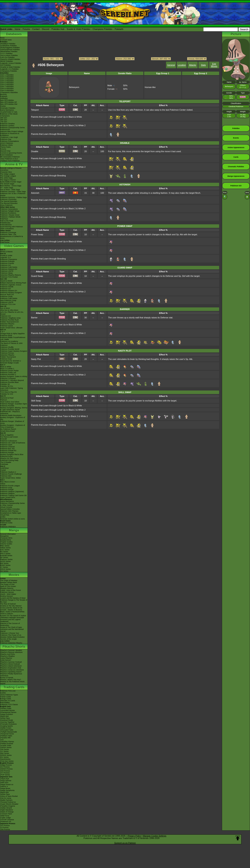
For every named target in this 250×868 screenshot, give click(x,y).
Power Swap (37, 234)
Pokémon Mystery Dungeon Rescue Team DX (11, 294)
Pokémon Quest (7, 326)
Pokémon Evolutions (8, 213)
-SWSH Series (6, 747)
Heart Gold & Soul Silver (10, 402)
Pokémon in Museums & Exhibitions (10, 134)
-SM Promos (5, 771)
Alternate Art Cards (8, 701)
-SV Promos (5, 767)
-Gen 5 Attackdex (7, 83)
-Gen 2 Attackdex (7, 77)
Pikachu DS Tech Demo (9, 458)
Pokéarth (119, 29)
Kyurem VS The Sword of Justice (13, 616)
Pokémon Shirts (6, 145)
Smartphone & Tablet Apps (11, 513)
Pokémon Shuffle (7, 347)
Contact (36, 29)
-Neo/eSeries (5, 759)
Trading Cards (14, 687)
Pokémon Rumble (7, 406)
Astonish (35, 193)
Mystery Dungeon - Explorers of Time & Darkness (13, 426)
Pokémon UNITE (7, 271)
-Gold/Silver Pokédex (8, 46)
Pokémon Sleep (6, 273)
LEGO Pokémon (7, 143)
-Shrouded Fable (7, 730)
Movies (14, 575)
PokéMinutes (5, 223)
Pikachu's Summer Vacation (11, 650)
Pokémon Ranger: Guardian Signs (14, 404)
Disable (35, 151)
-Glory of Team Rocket (9, 796)
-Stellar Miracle (6, 808)
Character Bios (6, 172)
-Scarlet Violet (6, 746)
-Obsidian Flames (7, 742)
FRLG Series (5, 554)
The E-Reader (6, 462)
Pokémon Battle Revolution (11, 415)
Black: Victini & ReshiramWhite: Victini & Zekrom (12, 613)
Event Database (6, 155)
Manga (14, 530)
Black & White (6, 367)
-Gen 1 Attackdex (7, 75)
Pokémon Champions (9, 259)
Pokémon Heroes (7, 592)
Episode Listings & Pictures (11, 168)
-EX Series (4, 757)
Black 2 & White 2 (7, 369)
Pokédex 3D (5, 384)
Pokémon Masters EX (9, 269)
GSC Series (5, 550)
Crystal (3, 470)
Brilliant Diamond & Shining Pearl (13, 283)
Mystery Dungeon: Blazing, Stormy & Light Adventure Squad (14, 409)
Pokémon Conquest (8, 378)
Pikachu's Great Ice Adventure (12, 670)
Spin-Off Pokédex (7, 100)
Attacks (193, 65)
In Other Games (6, 505)
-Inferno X (4, 786)
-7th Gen (4, 122)
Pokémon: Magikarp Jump (10, 318)
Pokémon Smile (6, 296)
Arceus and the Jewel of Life (11, 608)
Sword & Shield (6, 281)
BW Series (4, 563)
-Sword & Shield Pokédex (10, 59)
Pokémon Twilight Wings (10, 211)
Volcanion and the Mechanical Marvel (12, 630)
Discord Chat (5, 151)
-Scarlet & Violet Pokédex (10, 67)
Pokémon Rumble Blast (9, 382)
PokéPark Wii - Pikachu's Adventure (10, 413)
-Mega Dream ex (7, 785)
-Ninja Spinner (6, 781)
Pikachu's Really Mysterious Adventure (11, 675)
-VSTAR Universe (7, 820)
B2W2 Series (5, 565)
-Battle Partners (6, 800)
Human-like (150, 87)
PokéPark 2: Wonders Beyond (12, 380)
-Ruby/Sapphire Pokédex (10, 48)
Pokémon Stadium (7, 493)
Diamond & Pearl (7, 398)
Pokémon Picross (7, 353)
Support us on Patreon (125, 843)
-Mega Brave (5, 788)
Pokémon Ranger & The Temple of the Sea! (14, 601)
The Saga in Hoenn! (8, 180)
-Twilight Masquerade (9, 732)
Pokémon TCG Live (8, 304)
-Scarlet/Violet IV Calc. (9, 112)
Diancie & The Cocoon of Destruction (10, 624)
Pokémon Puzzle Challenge (11, 474)
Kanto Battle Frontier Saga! (11, 182)
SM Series (4, 571)
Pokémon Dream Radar (9, 371)
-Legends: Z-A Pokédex (9, 69)
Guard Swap (37, 276)
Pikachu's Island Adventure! (11, 666)
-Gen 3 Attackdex (7, 79)
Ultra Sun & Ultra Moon (9, 310)
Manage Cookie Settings (155, 836)
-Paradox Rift (5, 738)
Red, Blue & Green (8, 482)
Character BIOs (6, 538)
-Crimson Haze (6, 814)
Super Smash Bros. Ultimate (11, 328)
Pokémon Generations (9, 209)
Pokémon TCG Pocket (9, 277)
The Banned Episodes (9, 203)
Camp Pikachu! (6, 658)
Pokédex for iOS (7, 394)
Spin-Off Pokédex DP (8, 102)
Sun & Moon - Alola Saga (10, 190)
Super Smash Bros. (8, 497)
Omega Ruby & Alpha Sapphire (12, 334)
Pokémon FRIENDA (8, 527)
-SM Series (5, 749)
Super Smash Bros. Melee (10, 478)
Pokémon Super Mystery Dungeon (14, 351)
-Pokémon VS (6, 822)
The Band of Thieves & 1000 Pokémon (11, 344)
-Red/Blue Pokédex (8, 44)
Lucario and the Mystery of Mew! (13, 598)
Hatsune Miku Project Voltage (12, 131)
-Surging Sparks (7, 726)
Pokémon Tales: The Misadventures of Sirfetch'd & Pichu (12, 236)
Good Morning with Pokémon (12, 227)
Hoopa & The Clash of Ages (11, 627)
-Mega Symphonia (7, 790)
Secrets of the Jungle (8, 639)
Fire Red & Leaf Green (9, 437)
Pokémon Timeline (7, 124)
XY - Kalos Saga (7, 188)
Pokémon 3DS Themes (9, 511)
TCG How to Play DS (8, 392)
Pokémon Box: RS (7, 449)
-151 (2, 740)
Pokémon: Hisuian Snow (10, 215)
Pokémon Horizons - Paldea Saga (13, 197)
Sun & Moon (5, 308)
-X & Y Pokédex (6, 53)
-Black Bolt (4, 716)
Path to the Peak (7, 221)
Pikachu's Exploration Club (11, 668)
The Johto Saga (6, 178)
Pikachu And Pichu (8, 654)
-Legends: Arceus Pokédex (11, 63)
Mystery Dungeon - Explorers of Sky (13, 418)
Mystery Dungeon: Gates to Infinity (14, 376)
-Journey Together (7, 722)
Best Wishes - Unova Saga (11, 186)
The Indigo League (8, 174)
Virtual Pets (5, 515)
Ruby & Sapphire (7, 435)
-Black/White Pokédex (9, 51)
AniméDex (4, 170)
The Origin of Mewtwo (9, 580)
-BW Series (5, 753)
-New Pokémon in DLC (9, 159)
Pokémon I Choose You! (10, 633)
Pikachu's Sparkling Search (11, 672)
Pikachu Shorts (14, 647)
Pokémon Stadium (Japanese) (12, 492)
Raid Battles (5, 703)
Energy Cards (6, 699)
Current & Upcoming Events (11, 153)
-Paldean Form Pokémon (10, 161)
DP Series (4, 557)
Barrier (34, 318)
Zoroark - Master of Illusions (11, 610)
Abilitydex (4, 98)
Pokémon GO (6, 265)
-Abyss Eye (5, 779)
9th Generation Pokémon (10, 157)
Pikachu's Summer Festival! (11, 662)
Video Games (14, 246)
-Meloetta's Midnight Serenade (12, 618)
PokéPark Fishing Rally (9, 460)
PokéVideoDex (6, 225)
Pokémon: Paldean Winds (10, 217)
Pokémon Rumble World (10, 349)
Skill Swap (36, 401)
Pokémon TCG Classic (9, 705)
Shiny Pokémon (6, 205)
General (171, 65)
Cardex (3, 106)
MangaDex (4, 536)
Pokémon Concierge (8, 233)
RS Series (4, 552)
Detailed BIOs (6, 540)
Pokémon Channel (7, 447)
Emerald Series (6, 556)
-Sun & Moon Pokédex (9, 55)
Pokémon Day (6, 139)
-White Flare (5, 718)
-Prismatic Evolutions (8, 724)
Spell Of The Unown (8, 586)
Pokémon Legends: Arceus (11, 285)
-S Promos (4, 827)
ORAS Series (5, 569)
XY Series (4, 567)
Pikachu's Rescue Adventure (11, 652)
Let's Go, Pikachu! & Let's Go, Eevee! (12, 313)
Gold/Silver (4, 468)
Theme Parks (5, 147)
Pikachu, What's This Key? (11, 680)
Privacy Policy (134, 836)
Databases (14, 34)
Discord (46, 29)
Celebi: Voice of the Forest (11, 590)
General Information (8, 534)
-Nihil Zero (4, 783)
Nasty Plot (36, 359)
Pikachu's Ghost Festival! (10, 664)
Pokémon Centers (7, 126)
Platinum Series (6, 559)
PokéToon (4, 219)
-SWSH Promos (6, 769)
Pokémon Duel (6, 359)
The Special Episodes (9, 201)
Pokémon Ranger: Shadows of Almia (12, 422)
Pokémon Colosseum (9, 441)
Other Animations (7, 229)
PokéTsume (5, 242)
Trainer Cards (6, 697)
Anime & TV (14, 164)
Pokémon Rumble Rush (9, 320)
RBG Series (5, 546)
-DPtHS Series (6, 755)
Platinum (4, 400)
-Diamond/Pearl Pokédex (10, 50)
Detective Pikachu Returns (11, 275)
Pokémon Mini (6, 476)
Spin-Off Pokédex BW (9, 104)
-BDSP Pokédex (7, 61)
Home (17, 29)
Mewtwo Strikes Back (9, 582)
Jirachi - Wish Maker (8, 594)
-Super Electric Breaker (9, 804)
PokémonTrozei (6, 456)
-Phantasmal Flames (8, 712)
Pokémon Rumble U (8, 375)
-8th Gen (4, 120)
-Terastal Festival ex (8, 802)
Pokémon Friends (7, 263)
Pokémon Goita (6, 523)
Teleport (35, 110)
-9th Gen (4, 118)
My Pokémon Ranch (8, 429)
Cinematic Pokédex (8, 108)
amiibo (3, 517)
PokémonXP (5, 130)
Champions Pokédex (103, 29)
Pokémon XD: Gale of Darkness (13, 443)
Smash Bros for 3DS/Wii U (11, 361)
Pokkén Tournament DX (9, 322)
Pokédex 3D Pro (7, 386)
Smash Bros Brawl (7, 431)
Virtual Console (6, 507)
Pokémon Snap (6, 488)
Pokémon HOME (7, 287)
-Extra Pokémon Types (9, 695)
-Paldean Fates (6, 736)
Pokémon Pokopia (7, 261)
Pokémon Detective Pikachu (11, 643)
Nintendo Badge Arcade (9, 363)
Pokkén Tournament (8, 357)
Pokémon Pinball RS (8, 451)
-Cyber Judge (5, 818)
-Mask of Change (7, 812)
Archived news (6, 40)
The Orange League (8, 176)
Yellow (3, 484)
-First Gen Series (7, 761)
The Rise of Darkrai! (8, 604)
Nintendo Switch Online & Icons (12, 519)
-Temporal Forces (7, 734)
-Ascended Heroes (8, 710)
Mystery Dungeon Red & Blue (12, 454)
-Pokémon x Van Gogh (9, 137)
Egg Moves (214, 65)
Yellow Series (5, 548)
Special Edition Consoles (10, 509)
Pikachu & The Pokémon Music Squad (12, 683)
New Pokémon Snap (8, 300)
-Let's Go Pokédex (7, 57)
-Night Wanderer (7, 810)
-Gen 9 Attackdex (7, 91)
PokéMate (4, 464)
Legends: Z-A (5, 257)
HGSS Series (5, 561)
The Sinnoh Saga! (7, 184)
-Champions (5, 116)
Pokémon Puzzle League (10, 486)
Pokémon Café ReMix (9, 267)
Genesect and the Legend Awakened (10, 620)
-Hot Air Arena (6, 798)
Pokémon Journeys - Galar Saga (13, 192)
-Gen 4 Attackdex (7, 81)
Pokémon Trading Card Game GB (13, 495)
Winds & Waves (6, 252)
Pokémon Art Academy (9, 341)
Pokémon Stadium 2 (8, 472)
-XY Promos (5, 773)
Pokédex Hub (58, 29)
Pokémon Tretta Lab (8, 373)
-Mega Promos (6, 765)
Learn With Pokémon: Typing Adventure (11, 389)
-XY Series (4, 751)
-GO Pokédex (6, 65)
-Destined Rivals (7, 720)
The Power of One (7, 584)
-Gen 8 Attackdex (7, 89)
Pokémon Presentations (10, 141)
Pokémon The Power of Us (11, 635)
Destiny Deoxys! (7, 596)
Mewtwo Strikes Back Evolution (12, 637)
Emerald (4, 439)
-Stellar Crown (6, 728)
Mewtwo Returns (7, 588)
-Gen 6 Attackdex (7, 85)
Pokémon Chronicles (8, 199)
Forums (26, 29)
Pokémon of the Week (9, 114)
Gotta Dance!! (6, 660)
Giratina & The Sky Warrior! (11, 606)
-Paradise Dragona (8, 806)
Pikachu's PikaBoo (7, 656)
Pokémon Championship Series (12, 128)
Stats (203, 65)
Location (182, 65)
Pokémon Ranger (7, 453)
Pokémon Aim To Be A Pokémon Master (13, 194)
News (2, 38)
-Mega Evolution (7, 714)
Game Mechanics (7, 110)
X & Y (2, 332)
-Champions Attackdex (9, 92)
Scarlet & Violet (6, 256)
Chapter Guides (6, 542)
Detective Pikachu (7, 324)
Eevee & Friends (7, 678)
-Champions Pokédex (9, 71)
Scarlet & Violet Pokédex (78, 29)
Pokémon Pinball (7, 490)
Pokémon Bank (6, 335)
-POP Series (5, 775)
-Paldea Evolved (7, 744)
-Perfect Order (6, 708)
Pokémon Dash (6, 445)
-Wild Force (5, 816)
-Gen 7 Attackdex (7, 87)
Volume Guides (6, 544)
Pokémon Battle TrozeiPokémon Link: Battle (13, 338)
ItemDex (4, 94)
